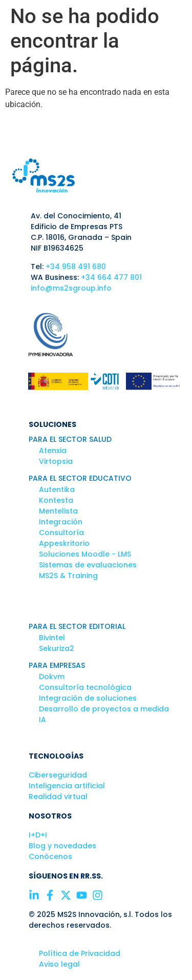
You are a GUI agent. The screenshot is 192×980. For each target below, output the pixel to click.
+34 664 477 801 (111, 277)
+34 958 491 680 (76, 267)
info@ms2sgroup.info (71, 288)
